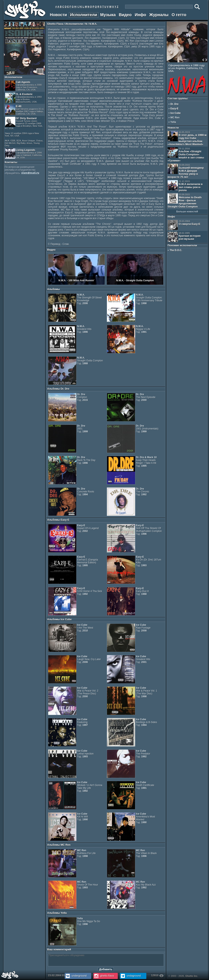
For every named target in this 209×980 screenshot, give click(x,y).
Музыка (108, 15)
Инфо (140, 15)
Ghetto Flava (55, 24)
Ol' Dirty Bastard (24, 132)
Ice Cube (176, 113)
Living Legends (24, 154)
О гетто (179, 15)
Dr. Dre (174, 104)
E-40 (24, 110)
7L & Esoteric (23, 98)
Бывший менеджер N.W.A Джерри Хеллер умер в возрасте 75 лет (186, 171)
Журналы (159, 15)
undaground (130, 976)
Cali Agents (23, 86)
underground (76, 976)
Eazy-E (174, 109)
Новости (58, 15)
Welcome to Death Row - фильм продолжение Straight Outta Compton (185, 201)
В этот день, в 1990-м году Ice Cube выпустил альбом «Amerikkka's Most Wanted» (187, 138)
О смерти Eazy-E (184, 225)
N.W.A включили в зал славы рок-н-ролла (185, 186)
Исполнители (83, 15)
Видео (125, 15)
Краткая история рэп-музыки (184, 237)
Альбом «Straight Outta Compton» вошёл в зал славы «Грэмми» (186, 155)
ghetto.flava (104, 976)
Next (206, 60)
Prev (203, 60)
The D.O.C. (176, 250)
